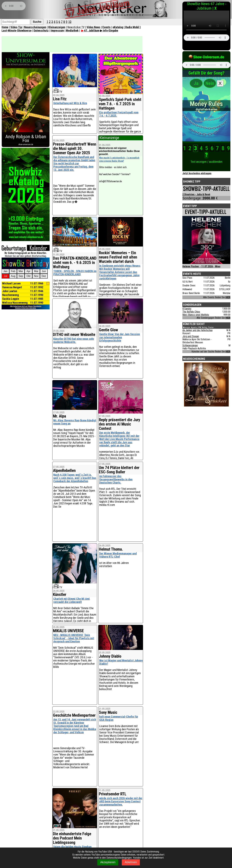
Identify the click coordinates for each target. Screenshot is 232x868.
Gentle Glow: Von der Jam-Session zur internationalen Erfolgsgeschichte (120, 337)
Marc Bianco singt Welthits (196, 315)
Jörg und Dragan (191, 336)
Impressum (57, 30)
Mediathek (72, 30)
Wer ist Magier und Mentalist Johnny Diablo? (121, 662)
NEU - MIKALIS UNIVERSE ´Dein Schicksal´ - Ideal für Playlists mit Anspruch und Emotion (74, 638)
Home (5, 27)
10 (70, 22)
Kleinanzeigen (57, 27)
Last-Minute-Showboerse (17, 30)
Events (106, 27)
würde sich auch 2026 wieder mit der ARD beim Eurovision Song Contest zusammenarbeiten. (121, 801)
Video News (93, 27)
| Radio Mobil (132, 27)
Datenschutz (41, 30)
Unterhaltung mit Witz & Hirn (70, 103)
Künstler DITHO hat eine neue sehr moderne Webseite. (74, 340)
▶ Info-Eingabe (109, 30)
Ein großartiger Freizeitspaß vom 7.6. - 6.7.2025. (119, 114)
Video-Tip (16, 27)
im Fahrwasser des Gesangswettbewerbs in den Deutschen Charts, (116, 479)
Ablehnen (131, 862)
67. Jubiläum (90, 30)
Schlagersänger (190, 345)
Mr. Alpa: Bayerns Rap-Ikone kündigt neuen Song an (75, 422)
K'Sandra (187, 309)
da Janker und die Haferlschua (197, 330)
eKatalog (118, 27)
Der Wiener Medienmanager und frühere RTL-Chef (118, 555)
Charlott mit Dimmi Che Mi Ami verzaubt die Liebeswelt (72, 600)
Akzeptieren (108, 862)
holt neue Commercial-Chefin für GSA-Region (119, 718)
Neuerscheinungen (35, 27)
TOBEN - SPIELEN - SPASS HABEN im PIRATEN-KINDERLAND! (75, 273)
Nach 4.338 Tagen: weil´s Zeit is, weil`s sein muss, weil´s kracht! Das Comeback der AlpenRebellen (75, 478)
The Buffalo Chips (191, 312)
